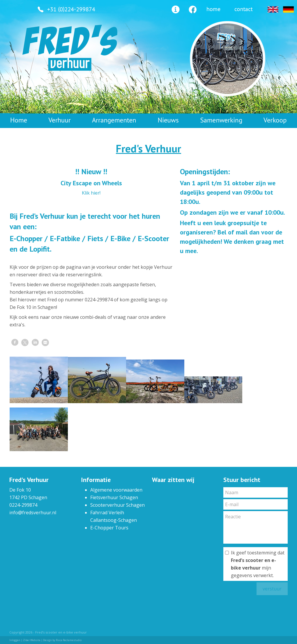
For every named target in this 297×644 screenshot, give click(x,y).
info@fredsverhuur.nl (33, 513)
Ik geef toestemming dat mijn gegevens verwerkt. (258, 564)
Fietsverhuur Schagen (114, 497)
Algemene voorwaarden (116, 490)
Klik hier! (91, 193)
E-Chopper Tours (109, 528)
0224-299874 (23, 505)
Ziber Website (32, 640)
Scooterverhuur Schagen (117, 505)
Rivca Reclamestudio (69, 640)
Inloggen (15, 640)
